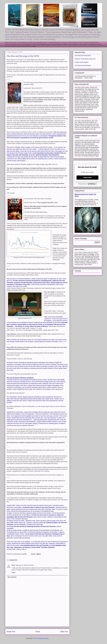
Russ (13, 565)
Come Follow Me (15, 374)
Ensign (17, 393)
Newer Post (11, 632)
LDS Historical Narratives (83, 65)
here (62, 94)
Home (38, 632)
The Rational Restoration (83, 56)
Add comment (12, 577)
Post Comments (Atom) (41, 638)
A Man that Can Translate (41, 471)
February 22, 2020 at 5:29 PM (25, 565)
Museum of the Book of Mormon (85, 59)
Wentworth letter (26, 132)
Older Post (64, 632)
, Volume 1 (18, 359)
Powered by (87, 184)
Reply (13, 573)
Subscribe (87, 177)
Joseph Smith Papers (82, 62)
